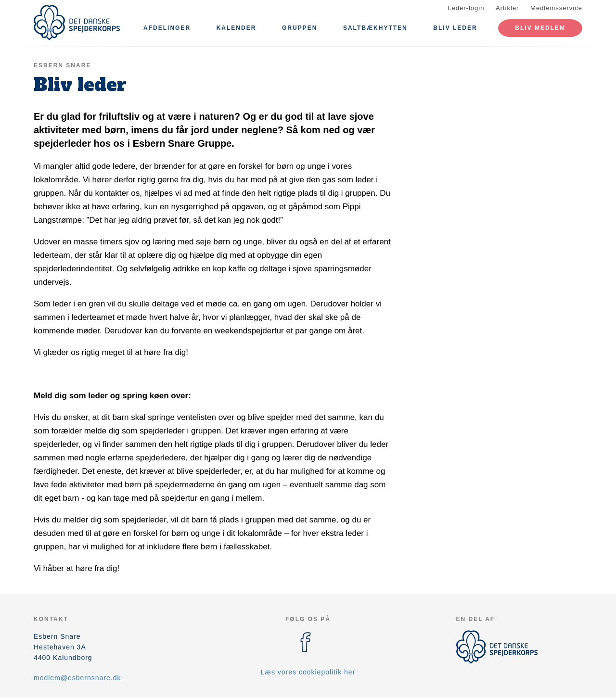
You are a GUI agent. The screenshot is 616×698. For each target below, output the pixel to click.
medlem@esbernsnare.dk (77, 678)
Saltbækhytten (375, 28)
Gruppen (300, 28)
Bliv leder (455, 28)
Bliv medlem (540, 28)
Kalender (237, 28)
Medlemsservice (556, 8)
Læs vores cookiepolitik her (308, 672)
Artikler (507, 8)
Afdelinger (167, 28)
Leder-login (466, 8)
